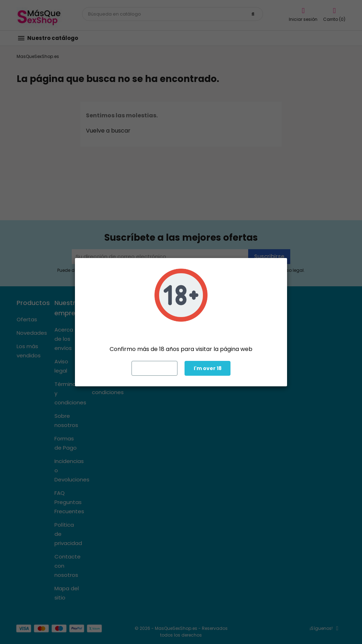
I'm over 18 (208, 368)
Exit (155, 368)
